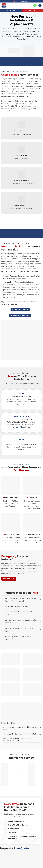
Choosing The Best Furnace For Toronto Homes (22, 734)
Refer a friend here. (22, 427)
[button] (40, 6)
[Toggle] (40, 600)
